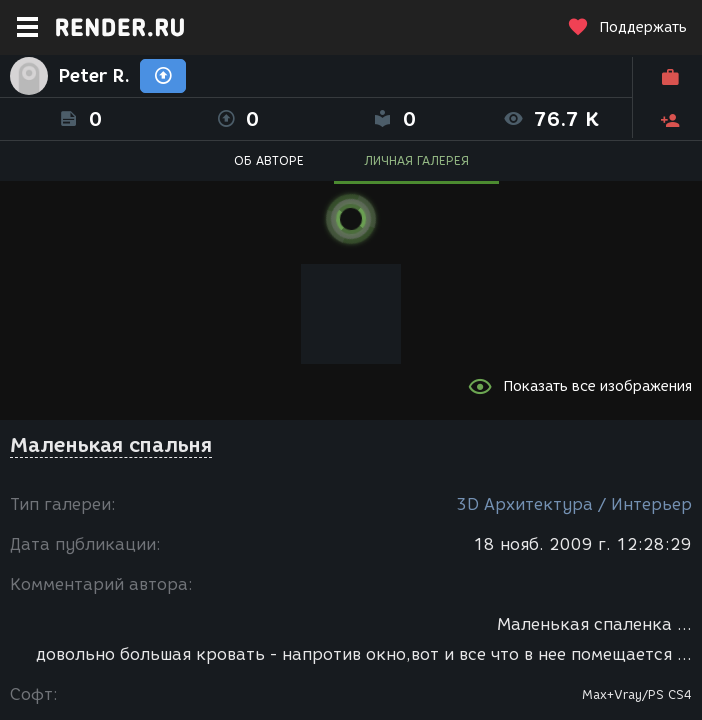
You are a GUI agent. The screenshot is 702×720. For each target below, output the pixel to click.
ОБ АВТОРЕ (269, 160)
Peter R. (94, 76)
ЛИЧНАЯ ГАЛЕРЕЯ (416, 160)
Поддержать (627, 27)
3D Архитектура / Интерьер (574, 504)
